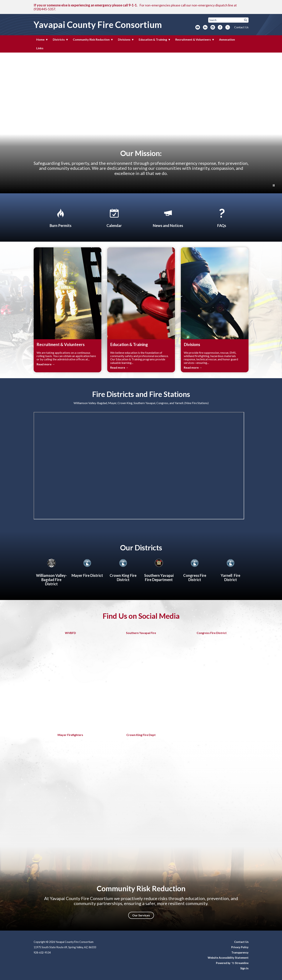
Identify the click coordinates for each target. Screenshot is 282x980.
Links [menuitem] (40, 48)
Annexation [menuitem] (227, 39)
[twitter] (228, 28)
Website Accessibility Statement (228, 958)
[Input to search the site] (228, 20)
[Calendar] (114, 217)
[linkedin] (205, 28)
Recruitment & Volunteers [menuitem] (193, 39)
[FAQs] (222, 217)
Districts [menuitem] (59, 39)
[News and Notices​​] (168, 217)
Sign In (244, 968)
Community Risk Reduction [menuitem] (91, 39)
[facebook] (220, 28)
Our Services (141, 915)
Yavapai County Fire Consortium (98, 25)
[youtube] (198, 28)
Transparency (240, 953)
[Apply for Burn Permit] (61, 217)
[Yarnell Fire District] (230, 569)
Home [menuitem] (40, 39)
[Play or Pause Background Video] (274, 186)
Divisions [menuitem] (124, 39)
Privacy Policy (240, 947)
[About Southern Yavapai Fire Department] (159, 569)
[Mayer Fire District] (87, 567)
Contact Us (241, 27)
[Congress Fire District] (195, 569)
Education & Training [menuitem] (153, 39)
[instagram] (213, 28)
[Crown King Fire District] (123, 569)
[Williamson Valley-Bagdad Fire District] (52, 571)
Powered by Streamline (232, 963)
